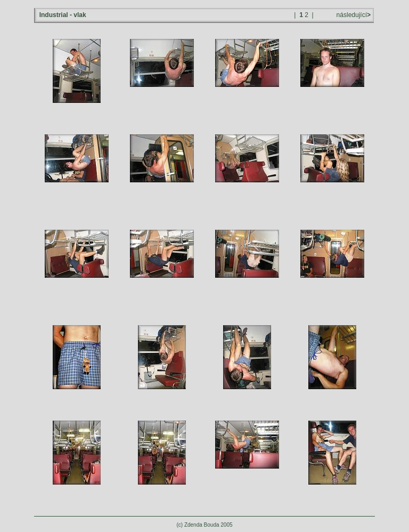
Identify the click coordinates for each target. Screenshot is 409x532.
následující (353, 15)
